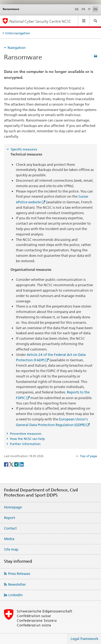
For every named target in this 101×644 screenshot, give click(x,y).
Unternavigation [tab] (18, 33)
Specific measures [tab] (24, 149)
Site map (11, 549)
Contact (10, 528)
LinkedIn (15, 595)
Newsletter (17, 584)
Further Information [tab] (25, 444)
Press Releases (19, 574)
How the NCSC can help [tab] (27, 439)
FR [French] (83, 9)
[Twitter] (12, 464)
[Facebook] (7, 464)
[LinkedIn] (22, 464)
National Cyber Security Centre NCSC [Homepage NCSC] (40, 21)
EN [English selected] (95, 9)
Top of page (88, 456)
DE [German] (77, 9)
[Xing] (17, 464)
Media (9, 539)
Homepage (13, 507)
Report (10, 518)
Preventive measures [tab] (25, 434)
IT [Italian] (89, 9)
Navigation (17, 48)
